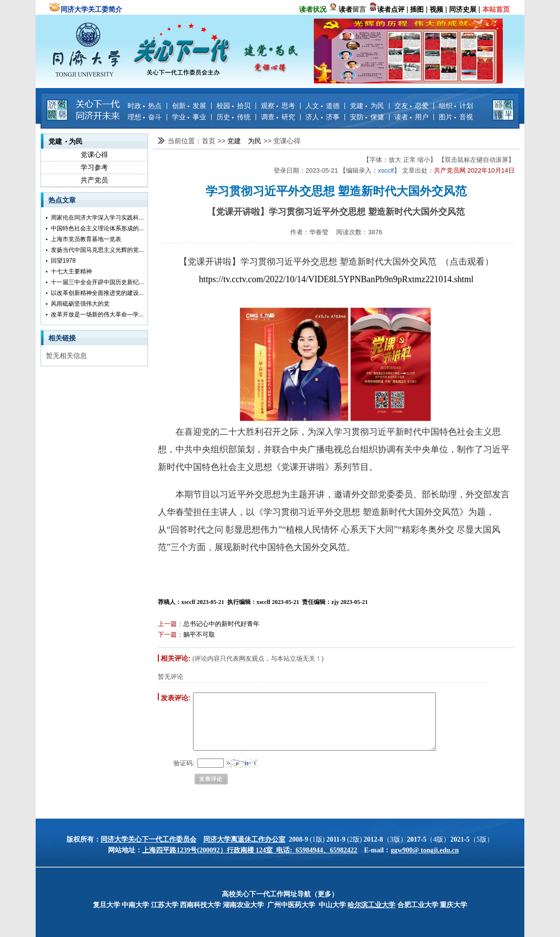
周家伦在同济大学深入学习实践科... (97, 218)
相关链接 (62, 338)
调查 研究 (278, 117)
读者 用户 (411, 117)
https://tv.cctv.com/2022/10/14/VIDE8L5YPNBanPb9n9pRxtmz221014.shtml (336, 279)
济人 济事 (323, 117)
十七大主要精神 (71, 271)
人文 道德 (323, 106)
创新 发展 (189, 106)
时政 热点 (145, 106)
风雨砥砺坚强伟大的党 (80, 304)
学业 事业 (189, 117)
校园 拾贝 (234, 106)
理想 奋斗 (145, 117)
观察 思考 (278, 106)
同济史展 (463, 9)
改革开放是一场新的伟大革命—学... (97, 314)
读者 (345, 9)
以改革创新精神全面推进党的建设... (97, 293)
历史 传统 (234, 117)
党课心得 (94, 155)
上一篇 (167, 624)
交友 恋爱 (411, 106)
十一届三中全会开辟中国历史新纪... (97, 282)
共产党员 (94, 180)
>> (222, 141)
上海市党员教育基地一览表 (86, 239)
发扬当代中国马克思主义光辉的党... (97, 250)
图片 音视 (456, 117)
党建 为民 (367, 106)
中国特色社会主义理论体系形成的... (97, 228)
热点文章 (62, 200)
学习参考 (94, 167)
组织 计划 (456, 106)
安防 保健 (367, 117)
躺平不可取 (199, 635)
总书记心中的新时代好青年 (221, 624)
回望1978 (63, 261)
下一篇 (167, 635)
